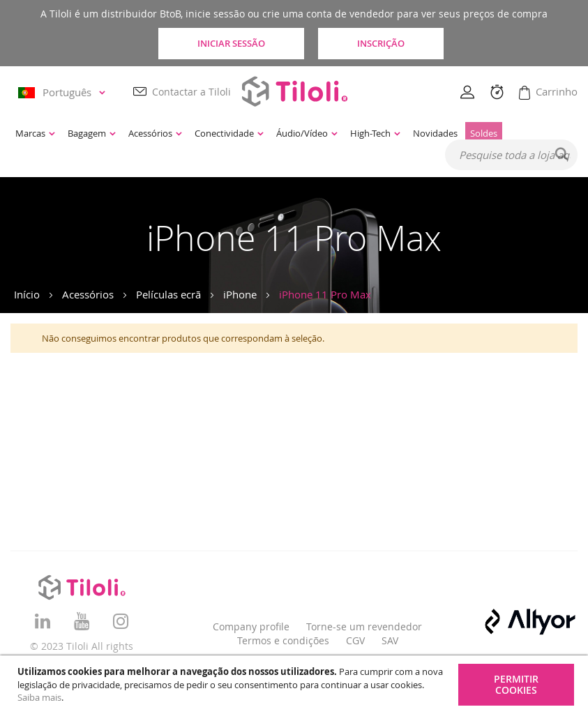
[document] (296, 685)
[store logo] (294, 91)
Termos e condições (283, 640)
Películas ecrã (168, 294)
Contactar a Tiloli (191, 92)
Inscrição (381, 43)
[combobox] (511, 155)
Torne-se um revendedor (364, 626)
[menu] (249, 133)
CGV (355, 640)
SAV (390, 640)
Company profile (251, 626)
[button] (64, 92)
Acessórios (88, 294)
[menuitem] (35, 133)
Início (27, 294)
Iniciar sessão (231, 43)
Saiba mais (39, 697)
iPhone (240, 294)
